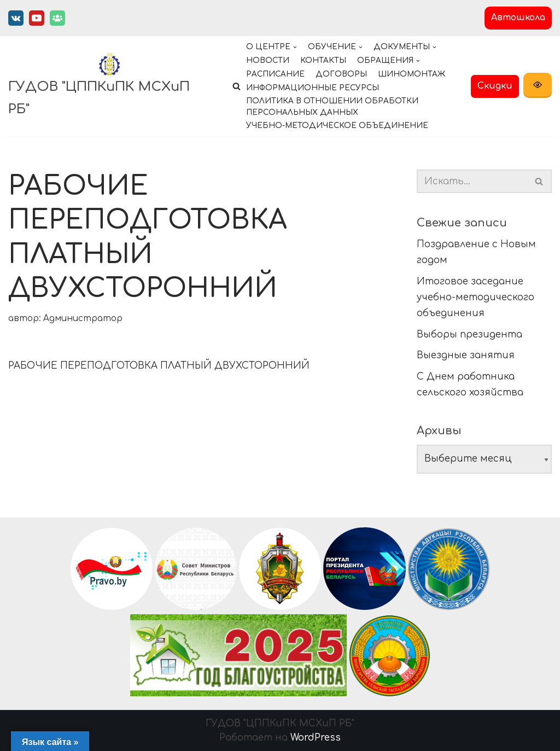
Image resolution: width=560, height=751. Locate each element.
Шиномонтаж (412, 74)
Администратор (83, 319)
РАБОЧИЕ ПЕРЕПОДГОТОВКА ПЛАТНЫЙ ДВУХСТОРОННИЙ (159, 366)
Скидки (495, 86)
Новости (268, 60)
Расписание (275, 74)
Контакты (323, 60)
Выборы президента (469, 334)
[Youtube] (37, 18)
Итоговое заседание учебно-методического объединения (476, 297)
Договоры (341, 74)
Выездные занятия (466, 355)
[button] (237, 86)
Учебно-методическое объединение (337, 126)
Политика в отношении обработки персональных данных (332, 107)
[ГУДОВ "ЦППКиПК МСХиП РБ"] (109, 86)
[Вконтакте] (16, 18)
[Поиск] (539, 181)
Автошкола (518, 18)
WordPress (316, 738)
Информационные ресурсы (313, 88)
